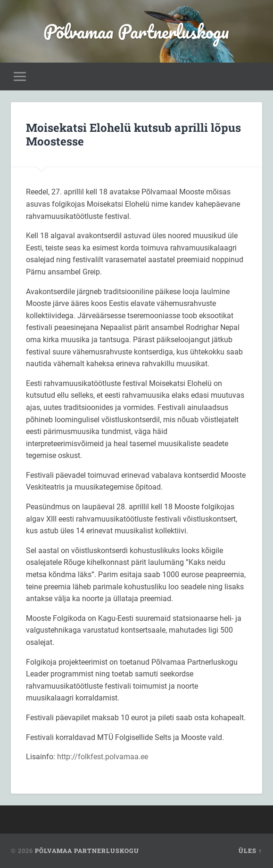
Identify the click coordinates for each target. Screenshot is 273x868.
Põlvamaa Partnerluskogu (136, 31)
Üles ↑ (250, 851)
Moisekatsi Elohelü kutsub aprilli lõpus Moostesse (133, 134)
